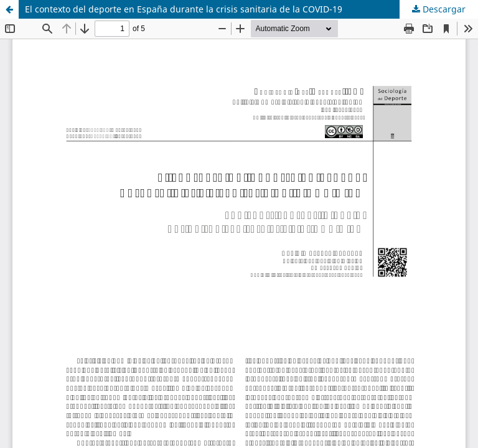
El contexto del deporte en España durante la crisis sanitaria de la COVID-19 (184, 9)
